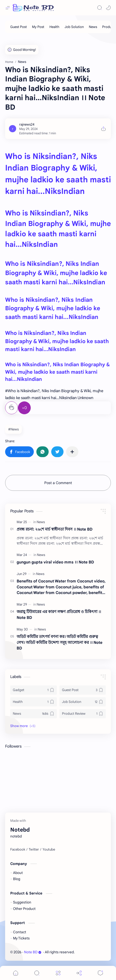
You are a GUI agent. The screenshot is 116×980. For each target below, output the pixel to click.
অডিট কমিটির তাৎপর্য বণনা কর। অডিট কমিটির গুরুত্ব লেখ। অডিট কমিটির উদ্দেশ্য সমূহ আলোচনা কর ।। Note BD (60, 642)
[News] (93, 27)
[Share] (79, 973)
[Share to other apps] (72, 452)
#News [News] (13, 429)
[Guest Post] (19, 27)
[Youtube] (49, 850)
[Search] (100, 8)
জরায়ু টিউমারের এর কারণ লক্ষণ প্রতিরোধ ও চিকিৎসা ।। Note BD (59, 615)
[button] (108, 8)
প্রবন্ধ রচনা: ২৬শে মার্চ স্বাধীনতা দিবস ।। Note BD (55, 529)
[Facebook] (18, 850)
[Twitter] (34, 850)
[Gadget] (34, 690)
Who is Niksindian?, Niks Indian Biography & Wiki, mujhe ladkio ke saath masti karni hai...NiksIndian (56, 273)
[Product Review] (83, 714)
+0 (24, 408)
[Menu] (58, 973)
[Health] (54, 27)
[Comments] (100, 973)
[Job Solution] (74, 27)
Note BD (33, 952)
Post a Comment (58, 483)
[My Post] (38, 27)
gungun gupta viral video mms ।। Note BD (55, 562)
